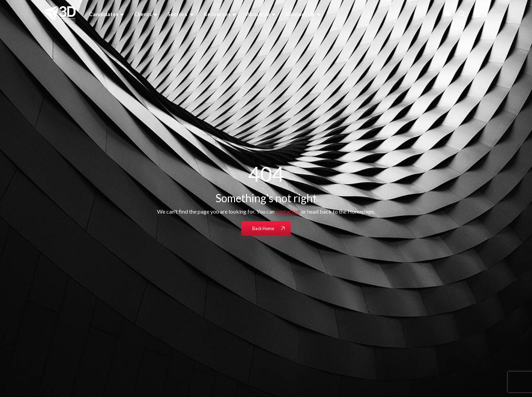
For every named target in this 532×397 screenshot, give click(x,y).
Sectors (178, 14)
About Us (258, 14)
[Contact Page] (447, 14)
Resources (217, 14)
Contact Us (301, 14)
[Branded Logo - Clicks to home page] (59, 14)
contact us (288, 211)
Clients (143, 14)
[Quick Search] (462, 14)
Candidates (104, 14)
